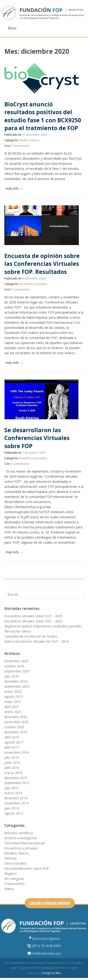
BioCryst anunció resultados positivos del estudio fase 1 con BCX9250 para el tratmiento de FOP (43, 116)
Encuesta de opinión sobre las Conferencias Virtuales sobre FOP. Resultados (42, 264)
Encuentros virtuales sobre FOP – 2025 (33, 616)
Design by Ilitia (51, 973)
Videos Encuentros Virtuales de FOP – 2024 (37, 641)
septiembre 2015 (17, 783)
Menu (12, 28)
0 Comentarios (20, 146)
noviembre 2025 (16, 661)
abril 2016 (12, 768)
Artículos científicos (19, 833)
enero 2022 (13, 691)
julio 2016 (12, 757)
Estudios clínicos (29, 140)
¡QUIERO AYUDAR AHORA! (50, 903)
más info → (14, 188)
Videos (9, 889)
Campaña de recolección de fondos (31, 636)
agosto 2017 (14, 742)
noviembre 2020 (16, 722)
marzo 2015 (13, 793)
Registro (11, 874)
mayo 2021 (13, 702)
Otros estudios (15, 863)
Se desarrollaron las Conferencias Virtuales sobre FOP (37, 438)
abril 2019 (12, 737)
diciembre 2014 (16, 798)
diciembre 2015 (16, 778)
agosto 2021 (14, 697)
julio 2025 (12, 676)
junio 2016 (12, 763)
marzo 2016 (13, 773)
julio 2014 (12, 808)
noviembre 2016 (16, 752)
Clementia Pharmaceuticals (25, 843)
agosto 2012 (14, 813)
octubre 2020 (14, 727)
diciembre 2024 (16, 681)
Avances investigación (21, 838)
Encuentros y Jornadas (32, 284)
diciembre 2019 (16, 732)
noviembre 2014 (16, 803)
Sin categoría (14, 879)
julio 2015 (12, 788)
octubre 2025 (14, 666)
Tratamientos (15, 884)
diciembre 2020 (16, 717)
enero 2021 (13, 712)
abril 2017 (12, 747)
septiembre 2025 (17, 671)
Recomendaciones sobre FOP (27, 868)
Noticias (10, 858)
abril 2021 (12, 707)
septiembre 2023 (17, 686)
